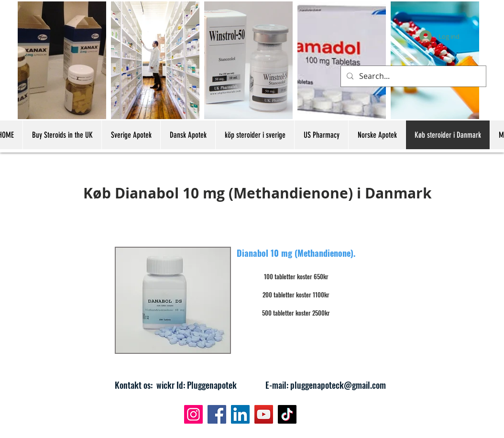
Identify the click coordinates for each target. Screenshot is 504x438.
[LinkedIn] (240, 414)
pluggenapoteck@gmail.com (338, 385)
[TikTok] (287, 414)
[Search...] (412, 76)
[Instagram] (193, 414)
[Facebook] (217, 414)
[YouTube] (264, 414)
